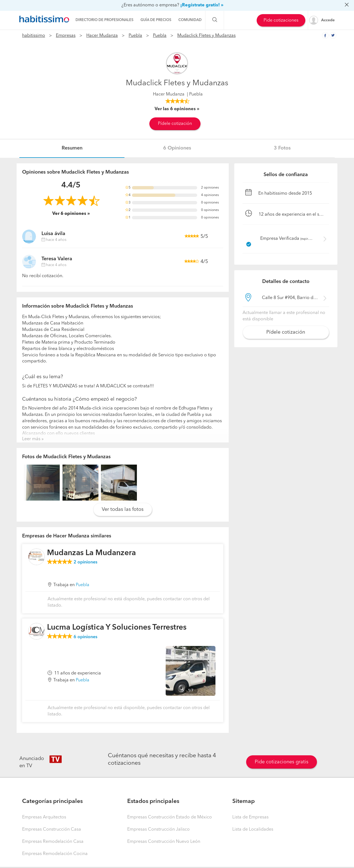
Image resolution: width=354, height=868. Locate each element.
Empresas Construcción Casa (52, 830)
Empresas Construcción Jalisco (158, 830)
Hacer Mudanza (102, 36)
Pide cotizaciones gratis (282, 762)
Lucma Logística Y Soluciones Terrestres (117, 628)
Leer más (31, 439)
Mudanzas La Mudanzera (91, 553)
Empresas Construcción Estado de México (170, 817)
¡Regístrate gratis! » (202, 5)
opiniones (85, 562)
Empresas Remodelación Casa (53, 842)
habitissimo (34, 36)
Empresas (66, 36)
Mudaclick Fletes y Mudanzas (206, 36)
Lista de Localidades (253, 830)
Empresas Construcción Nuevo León (164, 842)
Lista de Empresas (250, 817)
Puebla (135, 36)
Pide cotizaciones (281, 20)
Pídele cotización (175, 124)
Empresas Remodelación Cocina (55, 854)
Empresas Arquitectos (44, 817)
